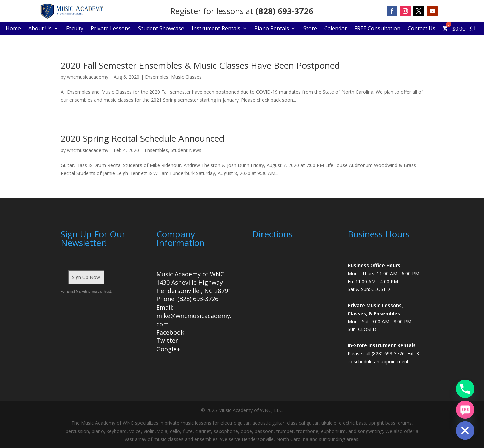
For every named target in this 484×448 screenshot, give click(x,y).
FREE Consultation (377, 29)
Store (310, 29)
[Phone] (465, 389)
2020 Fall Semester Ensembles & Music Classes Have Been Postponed (200, 65)
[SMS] (465, 410)
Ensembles (157, 77)
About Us (40, 29)
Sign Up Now (86, 277)
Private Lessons (111, 29)
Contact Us (421, 29)
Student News (186, 150)
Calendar (336, 29)
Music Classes (186, 77)
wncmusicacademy (88, 77)
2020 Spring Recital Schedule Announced (142, 138)
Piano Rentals (272, 29)
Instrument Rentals (216, 29)
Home (13, 29)
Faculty (75, 29)
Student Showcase (161, 29)
